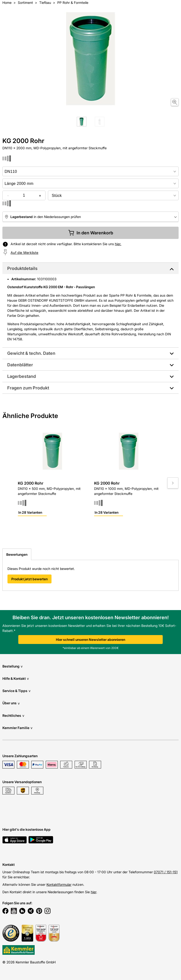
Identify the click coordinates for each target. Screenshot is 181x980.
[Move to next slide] (173, 483)
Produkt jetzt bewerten (29, 579)
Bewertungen (17, 554)
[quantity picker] (24, 195)
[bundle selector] (113, 195)
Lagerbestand (22, 376)
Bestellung (13, 666)
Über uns (11, 703)
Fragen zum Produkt (28, 388)
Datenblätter (20, 365)
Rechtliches (13, 715)
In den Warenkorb (91, 233)
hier (94, 892)
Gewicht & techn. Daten (31, 353)
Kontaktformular (59, 884)
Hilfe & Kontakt (16, 678)
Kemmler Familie (17, 728)
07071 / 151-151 (166, 872)
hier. (118, 244)
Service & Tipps (16, 691)
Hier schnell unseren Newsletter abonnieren (90, 640)
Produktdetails (22, 268)
